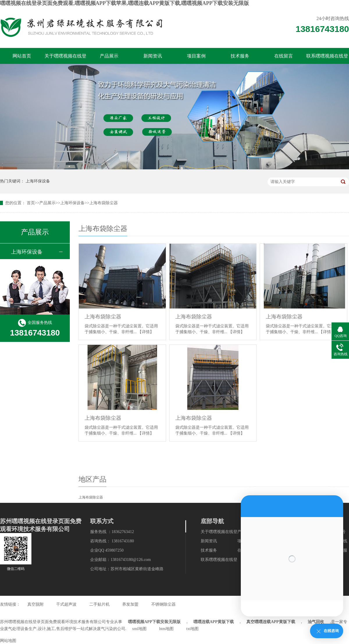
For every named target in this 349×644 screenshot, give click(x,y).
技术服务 (240, 56)
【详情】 (146, 332)
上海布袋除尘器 (104, 203)
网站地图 (8, 641)
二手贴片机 (99, 604)
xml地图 (139, 629)
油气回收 (316, 622)
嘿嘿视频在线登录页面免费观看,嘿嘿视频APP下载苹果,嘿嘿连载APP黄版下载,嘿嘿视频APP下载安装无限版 (124, 3)
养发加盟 (130, 604)
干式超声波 (66, 604)
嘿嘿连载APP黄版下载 (214, 622)
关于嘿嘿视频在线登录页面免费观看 (65, 59)
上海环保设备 (38, 181)
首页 (31, 203)
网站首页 (22, 56)
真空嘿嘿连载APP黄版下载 (271, 622)
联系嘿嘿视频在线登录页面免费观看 (327, 59)
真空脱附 (35, 604)
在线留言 (284, 56)
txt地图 (193, 629)
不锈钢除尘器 (163, 604)
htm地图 (166, 629)
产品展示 (109, 56)
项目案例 (196, 56)
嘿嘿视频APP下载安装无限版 (154, 622)
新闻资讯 (153, 56)
